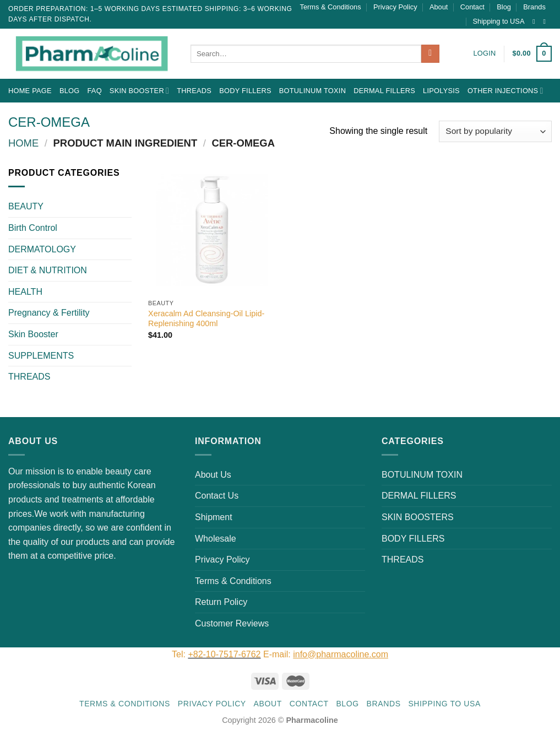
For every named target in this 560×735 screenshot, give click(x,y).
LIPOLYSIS (441, 91)
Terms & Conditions (331, 7)
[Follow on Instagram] (536, 21)
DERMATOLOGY (42, 249)
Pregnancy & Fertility (49, 313)
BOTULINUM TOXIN (312, 91)
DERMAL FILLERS (384, 91)
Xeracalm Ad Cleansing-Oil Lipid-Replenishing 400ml (206, 319)
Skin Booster (139, 91)
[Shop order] (495, 131)
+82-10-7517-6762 (224, 654)
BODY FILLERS (245, 91)
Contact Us (217, 496)
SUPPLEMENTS (41, 356)
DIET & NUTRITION (48, 270)
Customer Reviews (232, 623)
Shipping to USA (499, 21)
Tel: (180, 654)
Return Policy (221, 602)
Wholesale (216, 539)
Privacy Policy (395, 7)
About (439, 7)
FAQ (94, 91)
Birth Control (33, 228)
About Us (213, 475)
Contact (472, 7)
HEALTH (25, 292)
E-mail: (326, 654)
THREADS (194, 91)
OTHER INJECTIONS (505, 91)
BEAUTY (26, 206)
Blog (504, 7)
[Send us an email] (546, 21)
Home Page (30, 91)
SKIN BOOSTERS (418, 517)
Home (23, 143)
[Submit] (430, 54)
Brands (534, 7)
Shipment (214, 517)
